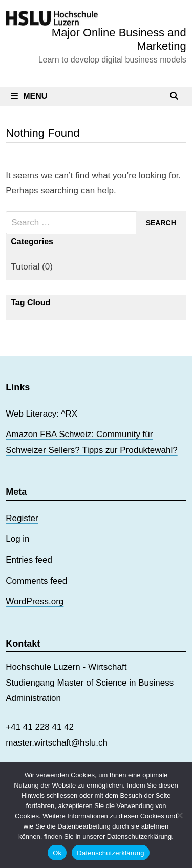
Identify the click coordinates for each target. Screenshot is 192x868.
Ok (57, 853)
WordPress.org (35, 601)
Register (22, 518)
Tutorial (25, 267)
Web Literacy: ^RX (41, 414)
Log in (17, 539)
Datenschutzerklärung (110, 853)
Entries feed (29, 560)
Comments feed (36, 581)
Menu (29, 96)
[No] (179, 815)
